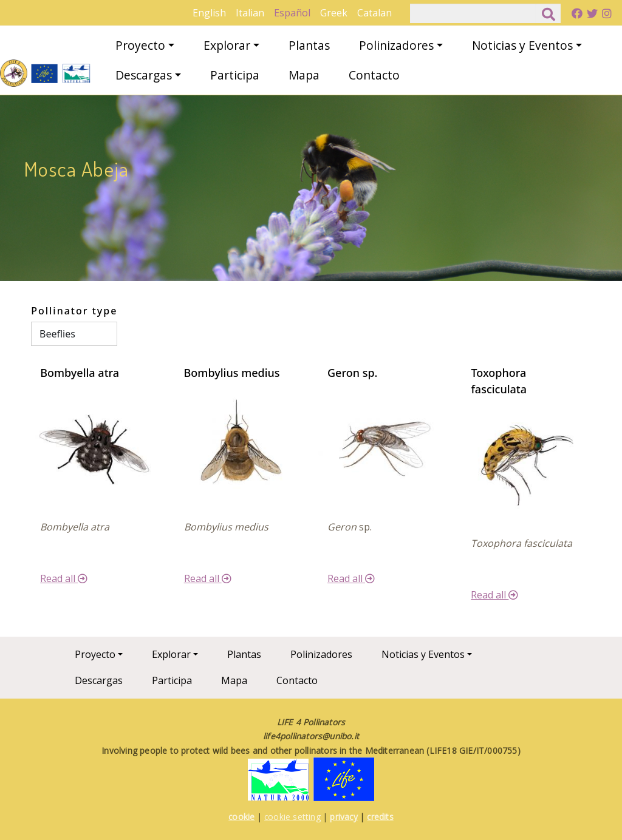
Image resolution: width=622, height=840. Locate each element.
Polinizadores (396, 45)
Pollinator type (74, 311)
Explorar (227, 45)
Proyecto (140, 45)
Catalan (374, 13)
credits (380, 817)
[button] (95, 445)
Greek (334, 13)
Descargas (144, 75)
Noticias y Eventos (522, 45)
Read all (64, 578)
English (209, 13)
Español (292, 13)
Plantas (309, 45)
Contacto (374, 75)
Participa (235, 75)
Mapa (304, 75)
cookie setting (292, 817)
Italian (250, 13)
